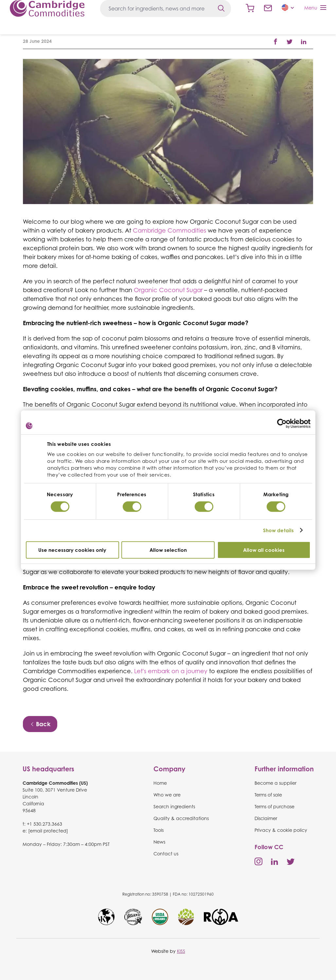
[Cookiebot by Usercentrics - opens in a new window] (282, 424)
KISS (181, 951)
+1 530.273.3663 (44, 824)
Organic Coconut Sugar (168, 290)
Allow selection (168, 550)
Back (40, 724)
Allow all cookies (264, 550)
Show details (278, 530)
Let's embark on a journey (171, 671)
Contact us (268, 8)
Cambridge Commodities (47, 8)
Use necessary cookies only (72, 550)
